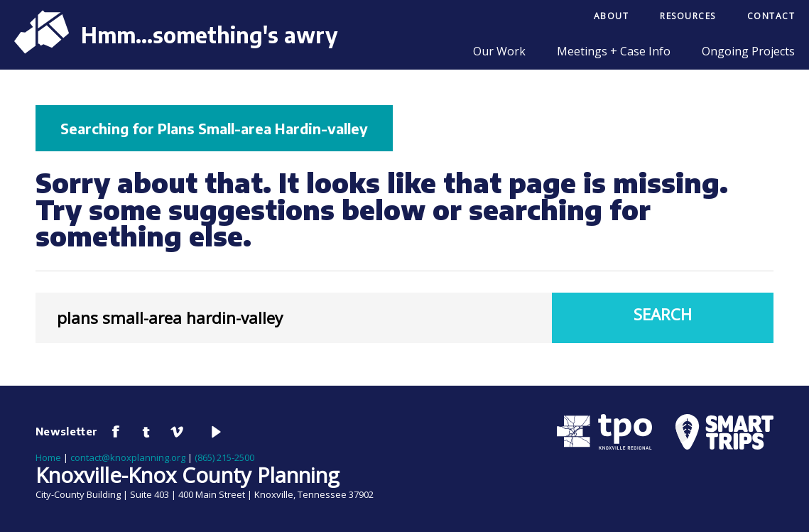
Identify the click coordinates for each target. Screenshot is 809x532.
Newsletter (67, 431)
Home (48, 457)
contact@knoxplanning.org (128, 457)
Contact (771, 16)
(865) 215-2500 (224, 457)
